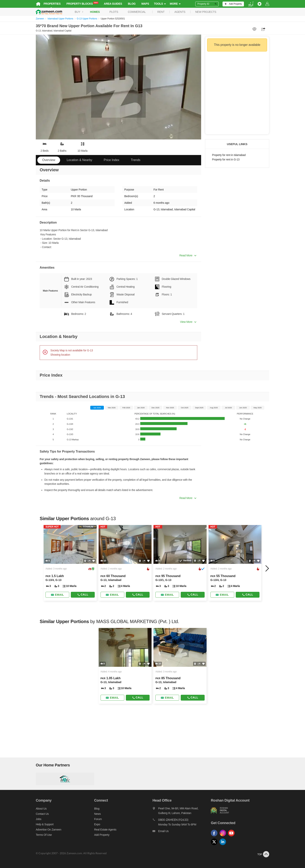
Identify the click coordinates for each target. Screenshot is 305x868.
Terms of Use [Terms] (44, 835)
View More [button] (188, 322)
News (97, 814)
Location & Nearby (80, 160)
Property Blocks (82, 3)
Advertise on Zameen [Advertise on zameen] (49, 830)
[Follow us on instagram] (224, 836)
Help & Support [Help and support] (45, 824)
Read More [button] (188, 255)
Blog (132, 4)
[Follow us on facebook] (215, 836)
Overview (49, 160)
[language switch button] (251, 4)
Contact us (42, 814)
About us (41, 809)
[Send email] (57, 595)
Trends (135, 160)
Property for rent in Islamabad (229, 155)
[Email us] (182, 832)
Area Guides (113, 4)
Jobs (39, 819)
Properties (52, 4)
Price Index (111, 160)
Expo (97, 824)
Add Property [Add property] (102, 835)
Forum (98, 819)
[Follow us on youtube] (232, 836)
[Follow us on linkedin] (224, 845)
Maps (145, 4)
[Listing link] (70, 563)
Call (83, 595)
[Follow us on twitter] (215, 845)
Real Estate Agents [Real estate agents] (105, 830)
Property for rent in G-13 (226, 160)
